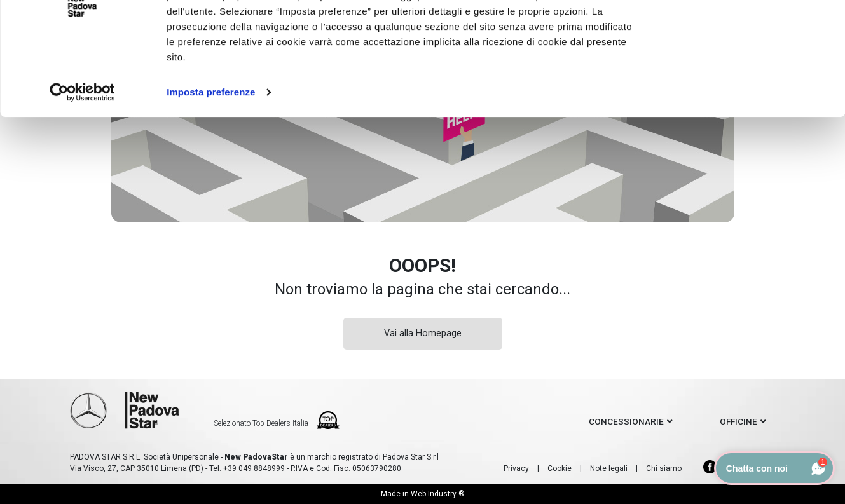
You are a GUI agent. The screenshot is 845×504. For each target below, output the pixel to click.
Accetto (739, 33)
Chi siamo (664, 468)
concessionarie (626, 421)
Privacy (516, 468)
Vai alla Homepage (423, 333)
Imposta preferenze (211, 157)
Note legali (609, 468)
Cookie (560, 468)
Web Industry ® (438, 494)
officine (739, 421)
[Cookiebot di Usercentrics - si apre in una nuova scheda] (82, 158)
